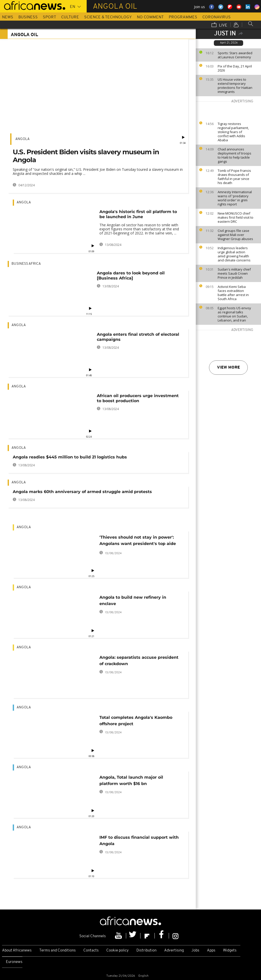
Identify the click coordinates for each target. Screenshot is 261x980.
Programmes (183, 17)
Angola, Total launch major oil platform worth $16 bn (131, 780)
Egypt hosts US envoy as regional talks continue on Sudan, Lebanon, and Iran (234, 314)
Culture (70, 17)
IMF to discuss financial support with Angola (139, 841)
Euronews (14, 962)
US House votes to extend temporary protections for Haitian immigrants (235, 86)
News (8, 17)
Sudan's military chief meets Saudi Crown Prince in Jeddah (234, 273)
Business (28, 17)
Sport (49, 17)
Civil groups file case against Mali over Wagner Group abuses (235, 235)
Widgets (230, 951)
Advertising (174, 951)
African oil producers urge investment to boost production (138, 398)
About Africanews (17, 951)
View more (228, 368)
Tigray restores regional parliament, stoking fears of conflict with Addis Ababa (233, 132)
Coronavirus (217, 17)
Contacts (91, 951)
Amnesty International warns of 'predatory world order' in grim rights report (235, 198)
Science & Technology (108, 17)
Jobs (195, 951)
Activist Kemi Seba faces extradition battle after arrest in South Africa (233, 293)
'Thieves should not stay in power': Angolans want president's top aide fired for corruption (138, 541)
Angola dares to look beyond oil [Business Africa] (131, 276)
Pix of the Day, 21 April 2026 (235, 68)
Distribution (146, 951)
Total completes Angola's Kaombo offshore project (136, 721)
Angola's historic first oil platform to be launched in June (138, 214)
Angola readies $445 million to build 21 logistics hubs (70, 457)
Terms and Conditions (57, 951)
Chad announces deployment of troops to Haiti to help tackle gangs (234, 155)
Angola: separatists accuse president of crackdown (139, 661)
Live (219, 25)
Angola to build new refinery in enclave (133, 600)
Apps (211, 951)
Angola (22, 139)
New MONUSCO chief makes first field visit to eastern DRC (236, 217)
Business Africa (26, 264)
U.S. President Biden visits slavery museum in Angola (86, 156)
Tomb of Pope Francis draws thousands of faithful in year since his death (234, 177)
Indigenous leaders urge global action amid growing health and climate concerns (234, 254)
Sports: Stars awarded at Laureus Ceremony (235, 55)
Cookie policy (118, 951)
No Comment (150, 17)
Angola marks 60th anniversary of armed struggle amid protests (82, 492)
